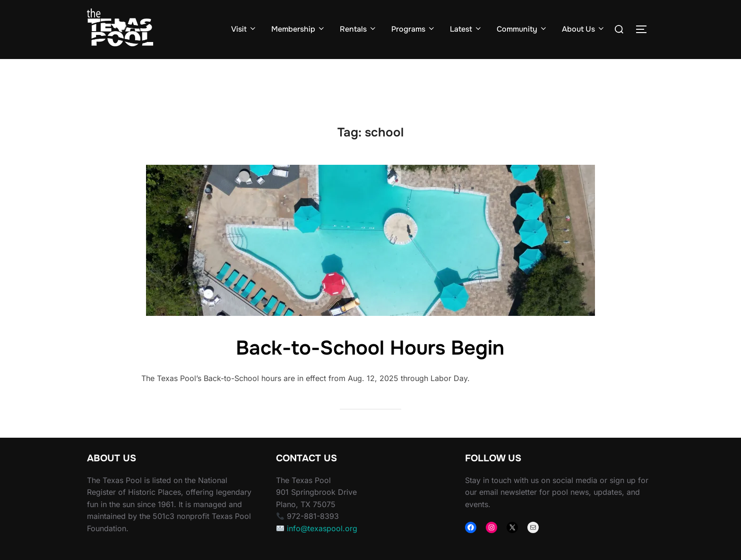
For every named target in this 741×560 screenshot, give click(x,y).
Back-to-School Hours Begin (370, 366)
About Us (584, 29)
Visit (244, 29)
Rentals (358, 29)
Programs (414, 29)
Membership (298, 29)
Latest (466, 29)
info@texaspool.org (322, 547)
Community (522, 29)
